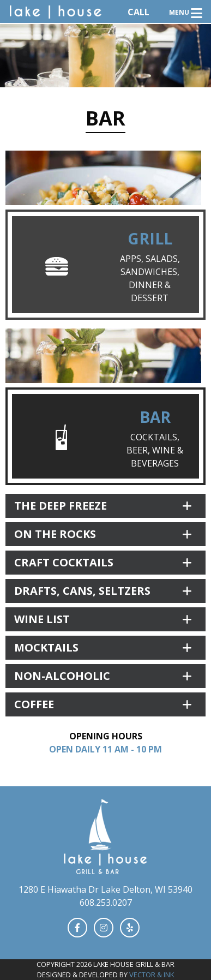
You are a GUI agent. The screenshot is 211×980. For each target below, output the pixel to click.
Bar (155, 417)
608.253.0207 (106, 903)
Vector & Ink (152, 975)
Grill (150, 238)
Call (138, 12)
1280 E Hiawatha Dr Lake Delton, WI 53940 (106, 889)
